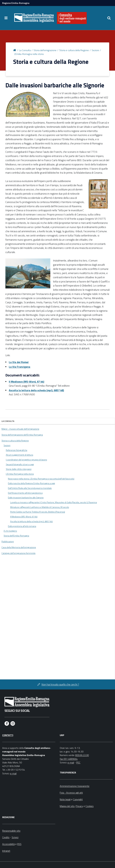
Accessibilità (8, 844)
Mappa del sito (67, 806)
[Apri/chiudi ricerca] (109, 18)
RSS (19, 844)
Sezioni (95, 50)
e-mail (13, 773)
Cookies (90, 806)
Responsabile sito (11, 831)
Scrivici (15, 837)
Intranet (6, 851)
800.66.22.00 (82, 755)
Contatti (8, 735)
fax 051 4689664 (69, 759)
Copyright (78, 799)
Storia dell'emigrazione (45, 50)
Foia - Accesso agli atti (71, 793)
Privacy (79, 806)
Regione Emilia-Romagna (16, 3)
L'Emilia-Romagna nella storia (29, 54)
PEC (78, 762)
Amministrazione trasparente (75, 786)
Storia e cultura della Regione (74, 50)
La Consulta (25, 50)
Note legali (65, 799)
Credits (6, 837)
